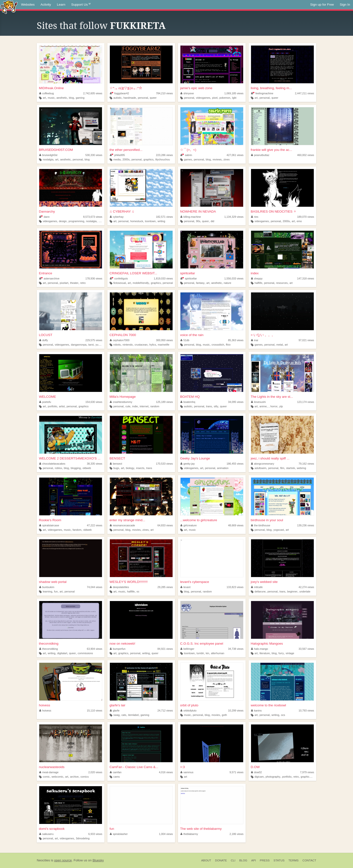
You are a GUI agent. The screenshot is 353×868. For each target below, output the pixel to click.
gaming (80, 98)
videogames (203, 98)
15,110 (95, 711)
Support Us (81, 5)
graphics (148, 159)
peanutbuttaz (260, 155)
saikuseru (46, 834)
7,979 (307, 772)
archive (74, 777)
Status (279, 860)
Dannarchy (47, 211)
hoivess (45, 705)
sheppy (257, 278)
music (51, 98)
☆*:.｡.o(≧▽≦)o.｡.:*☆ (126, 88)
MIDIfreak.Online (51, 88)
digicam (259, 777)
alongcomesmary (263, 464)
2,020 (95, 772)
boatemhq (188, 402)
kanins (256, 711)
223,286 (164, 155)
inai (255, 340)
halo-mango (260, 649)
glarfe (115, 711)
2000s (126, 159)
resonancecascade (122, 525)
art (44, 98)
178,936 (94, 278)
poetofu (45, 402)
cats (124, 715)
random (155, 406)
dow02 (256, 772)
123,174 (306, 402)
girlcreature (189, 525)
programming (76, 221)
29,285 (165, 587)
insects (140, 468)
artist (62, 406)
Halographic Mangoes (267, 644)
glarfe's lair (118, 705)
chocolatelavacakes (52, 464)
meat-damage (49, 772)
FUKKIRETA (138, 26)
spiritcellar (188, 273)
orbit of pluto (189, 705)
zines (226, 159)
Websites (28, 5)
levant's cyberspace (195, 582)
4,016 (166, 772)
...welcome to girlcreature (199, 520)
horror (274, 406)
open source (63, 860)
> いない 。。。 (263, 335)
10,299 (236, 711)
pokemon (225, 98)
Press (265, 860)
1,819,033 (163, 278)
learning (48, 591)
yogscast (279, 530)
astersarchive (49, 278)
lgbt (234, 98)
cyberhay (117, 217)
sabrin (186, 155)
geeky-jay (188, 464)
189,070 (306, 217)
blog (71, 98)
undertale (305, 591)
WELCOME (48, 397)
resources (282, 283)
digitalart (62, 653)
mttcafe (257, 587)
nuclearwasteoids (52, 767)
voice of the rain (192, 335)
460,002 (306, 155)
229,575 (94, 340)
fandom (77, 530)
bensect (116, 464)
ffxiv (228, 345)
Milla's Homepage (123, 397)
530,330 (94, 155)
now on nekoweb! (122, 644)
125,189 (164, 402)
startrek (290, 468)
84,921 (165, 649)
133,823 (235, 587)
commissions (85, 653)
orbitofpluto (189, 711)
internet (144, 406)
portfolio (52, 406)
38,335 (95, 464)
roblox (58, 468)
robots (117, 345)
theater (74, 283)
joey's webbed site (264, 582)
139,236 (306, 525)
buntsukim (47, 587)
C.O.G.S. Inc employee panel (202, 644)
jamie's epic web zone (196, 88)
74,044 (95, 587)
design (63, 221)
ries (255, 217)
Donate (221, 860)
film (282, 468)
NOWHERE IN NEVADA (198, 211)
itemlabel (133, 715)
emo (299, 221)
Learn (61, 5)
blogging (76, 468)
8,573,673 (93, 217)
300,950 (164, 340)
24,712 (165, 711)
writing (161, 221)
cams (116, 777)
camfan (116, 772)
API (254, 860)
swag (116, 715)
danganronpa (79, 345)
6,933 (95, 834)
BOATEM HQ (190, 397)
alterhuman (218, 653)
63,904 (95, 649)
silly (216, 406)
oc (138, 591)
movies (136, 530)
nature (228, 283)
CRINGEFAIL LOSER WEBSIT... (133, 273)
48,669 (236, 525)
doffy (44, 340)
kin (207, 653)
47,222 (95, 525)
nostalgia (48, 159)
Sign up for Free (322, 5)
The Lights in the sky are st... (272, 397)
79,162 (306, 464)
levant (185, 587)
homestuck (137, 221)
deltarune (260, 591)
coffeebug (47, 93)
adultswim (260, 468)
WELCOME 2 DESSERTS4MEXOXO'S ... (70, 458)
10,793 (306, 711)
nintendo (128, 345)
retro (83, 283)
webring (302, 468)
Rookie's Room (50, 520)
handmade (130, 98)
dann (44, 217)
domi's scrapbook (52, 829)
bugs (116, 468)
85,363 (236, 340)
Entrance (46, 273)
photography (273, 777)
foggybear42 (120, 93)
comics (85, 777)
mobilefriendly (141, 283)
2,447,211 (304, 93)
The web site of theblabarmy (201, 829)
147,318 (306, 278)
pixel (215, 98)
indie (135, 406)
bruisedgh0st (48, 155)
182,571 (164, 217)
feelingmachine (262, 93)
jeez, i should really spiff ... (270, 458)
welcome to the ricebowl (268, 705)
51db (185, 340)
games (188, 159)
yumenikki (101, 345)
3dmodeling (83, 838)
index (255, 273)
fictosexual (120, 283)
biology (130, 468)
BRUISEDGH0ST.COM (56, 150)
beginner (292, 591)
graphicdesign (309, 777)
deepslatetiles (120, 587)
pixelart (64, 283)
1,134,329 (234, 217)
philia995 (117, 155)
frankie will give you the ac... (271, 150)
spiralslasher (119, 834)
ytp (281, 406)
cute (128, 406)
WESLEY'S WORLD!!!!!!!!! (129, 582)
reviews (217, 159)
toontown (150, 221)
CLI (233, 860)
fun (56, 591)
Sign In (345, 5)
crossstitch (218, 345)
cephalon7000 (120, 340)
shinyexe (187, 93)
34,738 (236, 649)
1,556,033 (234, 278)
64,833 (165, 525)
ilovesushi (258, 402)
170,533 (164, 464)
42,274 (306, 587)
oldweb (87, 468)
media (117, 159)
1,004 (166, 834)
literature (265, 653)
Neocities (43, 860)
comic (46, 777)
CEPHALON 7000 (123, 335)
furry (281, 653)
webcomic (57, 777)
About (206, 860)
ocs (283, 715)
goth (224, 715)
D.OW (255, 767)
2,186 (236, 834)
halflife (258, 283)
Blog (243, 860)
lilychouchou (163, 159)
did (212, 221)
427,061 (235, 155)
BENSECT (117, 458)
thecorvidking (49, 644)
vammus (187, 772)
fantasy (200, 283)
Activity (46, 5)
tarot (91, 345)
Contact (309, 860)
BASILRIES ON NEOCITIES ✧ (274, 211)
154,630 (94, 402)
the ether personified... (126, 150)
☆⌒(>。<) (188, 150)
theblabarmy (189, 834)
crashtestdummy (121, 402)
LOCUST (46, 335)
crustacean (141, 345)
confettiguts (119, 278)
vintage (290, 653)
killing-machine (191, 217)
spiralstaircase (49, 525)
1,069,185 (234, 93)
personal (143, 98)
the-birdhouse (261, 525)
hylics (153, 345)
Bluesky (98, 860)
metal (279, 345)
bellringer (187, 649)
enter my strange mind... (127, 520)
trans (209, 406)
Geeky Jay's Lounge (195, 458)
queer (153, 98)
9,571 (236, 772)
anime (263, 406)
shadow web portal (53, 582)
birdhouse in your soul (267, 520)
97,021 (306, 340)
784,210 (164, 93)
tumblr (200, 653)
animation (223, 468)
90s (198, 221)
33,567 (306, 649)
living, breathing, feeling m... (271, 88)
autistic (117, 98)
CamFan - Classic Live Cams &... (134, 767)
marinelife (164, 345)
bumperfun (118, 649)
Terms (294, 860)
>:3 (183, 767)
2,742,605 (93, 93)
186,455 (235, 464)
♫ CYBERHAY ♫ (122, 211)
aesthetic (62, 98)
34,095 (236, 402)
